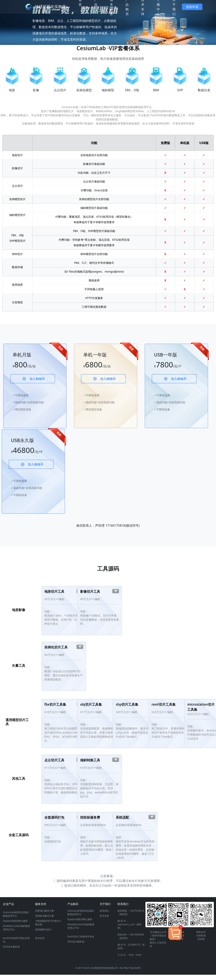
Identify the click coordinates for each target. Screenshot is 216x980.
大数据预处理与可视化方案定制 (48, 923)
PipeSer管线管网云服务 (15, 921)
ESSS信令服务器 (11, 947)
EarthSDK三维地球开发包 (81, 937)
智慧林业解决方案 (45, 916)
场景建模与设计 (43, 929)
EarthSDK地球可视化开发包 (16, 940)
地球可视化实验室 (50, 7)
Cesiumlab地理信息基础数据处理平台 (16, 914)
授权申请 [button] (192, 7)
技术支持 (40, 938)
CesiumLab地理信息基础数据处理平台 (81, 912)
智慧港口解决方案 (45, 911)
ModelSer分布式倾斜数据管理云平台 (16, 928)
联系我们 (104, 911)
